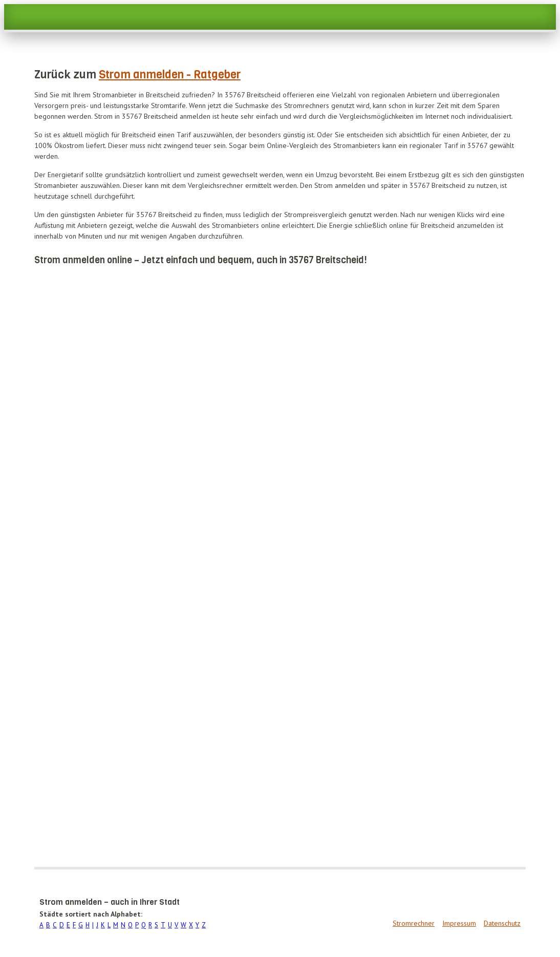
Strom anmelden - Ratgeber (170, 75)
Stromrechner (414, 923)
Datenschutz (502, 923)
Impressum (459, 923)
